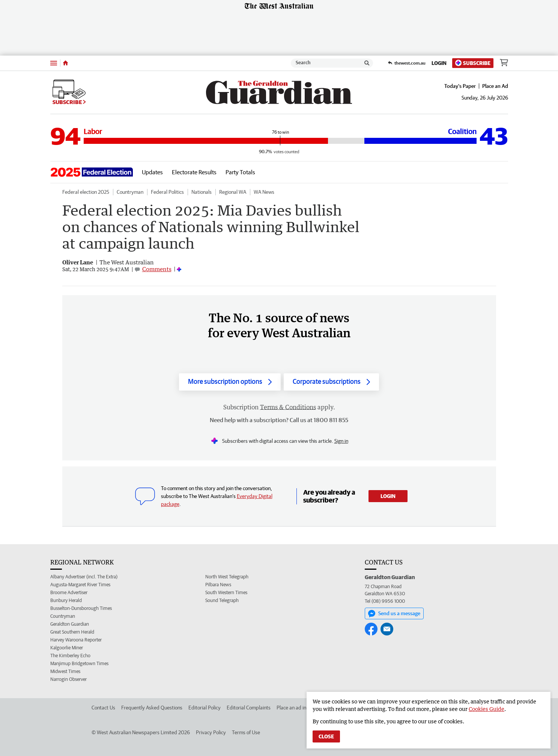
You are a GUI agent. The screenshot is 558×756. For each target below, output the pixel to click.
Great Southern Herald (72, 632)
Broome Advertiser (69, 592)
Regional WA (233, 192)
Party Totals (240, 172)
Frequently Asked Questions (152, 708)
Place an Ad (495, 86)
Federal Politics (167, 192)
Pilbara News (218, 585)
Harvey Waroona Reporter (76, 640)
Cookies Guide (487, 709)
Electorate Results (194, 172)
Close (326, 736)
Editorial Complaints (249, 708)
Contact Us (103, 708)
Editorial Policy (205, 708)
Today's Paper (460, 86)
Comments (157, 269)
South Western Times (226, 592)
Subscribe (473, 63)
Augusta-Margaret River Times (80, 585)
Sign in (341, 441)
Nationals (202, 192)
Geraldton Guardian (70, 624)
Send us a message (394, 614)
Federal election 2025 (86, 192)
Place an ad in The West (302, 708)
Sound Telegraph (222, 600)
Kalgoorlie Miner (67, 648)
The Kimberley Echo (70, 656)
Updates (152, 172)
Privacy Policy (211, 732)
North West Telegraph (227, 577)
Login (439, 63)
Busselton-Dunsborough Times (81, 608)
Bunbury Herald (66, 600)
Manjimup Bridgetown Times (79, 663)
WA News (264, 192)
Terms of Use (246, 732)
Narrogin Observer (68, 679)
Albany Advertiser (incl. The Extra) (84, 577)
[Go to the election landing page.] (92, 172)
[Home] (65, 63)
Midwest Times (65, 671)
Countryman (130, 192)
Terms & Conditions (288, 407)
